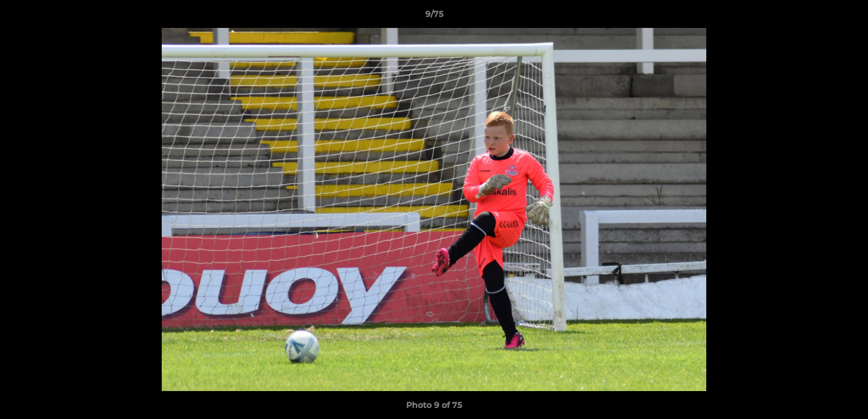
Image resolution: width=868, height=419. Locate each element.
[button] (847, 17)
